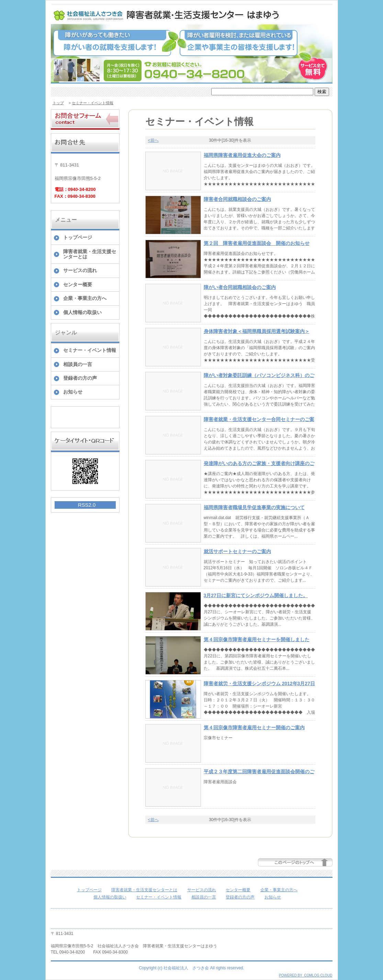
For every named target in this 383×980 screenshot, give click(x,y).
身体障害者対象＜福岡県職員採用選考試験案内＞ (257, 331)
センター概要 (78, 284)
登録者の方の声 (80, 378)
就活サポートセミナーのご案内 (237, 551)
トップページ (78, 237)
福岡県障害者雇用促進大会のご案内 (242, 155)
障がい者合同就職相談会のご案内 (240, 287)
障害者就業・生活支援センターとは (90, 254)
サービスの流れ (80, 270)
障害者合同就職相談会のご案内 (237, 199)
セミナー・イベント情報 (93, 103)
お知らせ (73, 392)
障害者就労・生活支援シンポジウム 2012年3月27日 (259, 683)
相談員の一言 (78, 364)
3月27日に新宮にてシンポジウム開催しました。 (256, 595)
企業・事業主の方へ (85, 298)
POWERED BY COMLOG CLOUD (306, 975)
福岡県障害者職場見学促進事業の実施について (254, 507)
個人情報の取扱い (82, 312)
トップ (58, 103)
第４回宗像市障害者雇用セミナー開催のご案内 (254, 728)
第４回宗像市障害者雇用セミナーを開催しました (257, 639)
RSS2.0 (87, 505)
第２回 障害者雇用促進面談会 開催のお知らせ (257, 243)
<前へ (153, 140)
